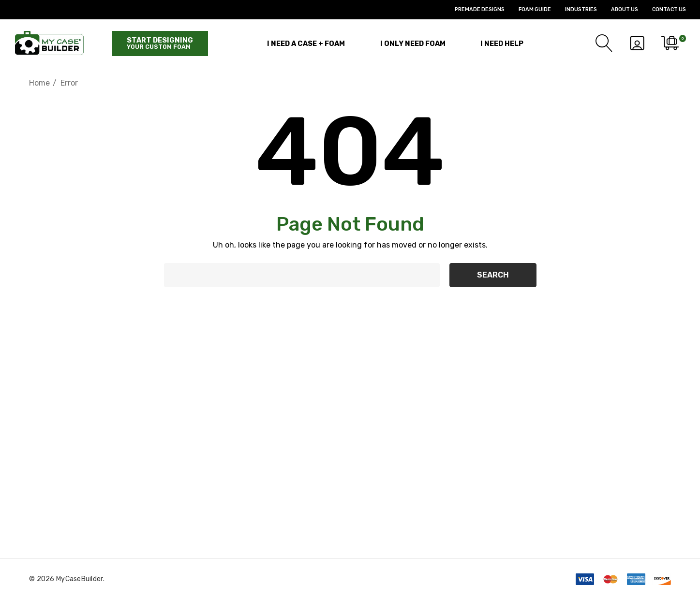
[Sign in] (637, 43)
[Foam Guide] (528, 10)
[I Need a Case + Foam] (306, 43)
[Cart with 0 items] (670, 43)
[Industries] (574, 10)
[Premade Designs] (473, 10)
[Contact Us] (662, 10)
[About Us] (618, 10)
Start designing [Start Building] (160, 43)
